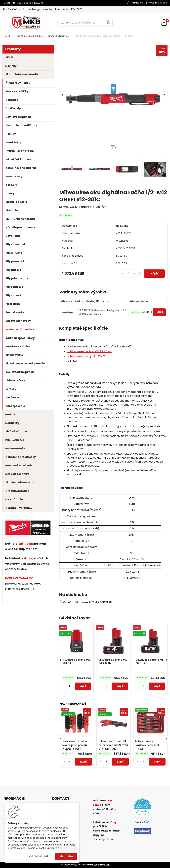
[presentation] (63, 95)
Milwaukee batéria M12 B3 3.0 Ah (76, 662)
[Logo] (25, 23)
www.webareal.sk (98, 865)
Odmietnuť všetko (40, 856)
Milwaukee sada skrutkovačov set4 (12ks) (147, 745)
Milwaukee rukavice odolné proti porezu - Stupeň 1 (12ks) (75, 745)
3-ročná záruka (17, 9)
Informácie (62, 9)
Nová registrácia (158, 3)
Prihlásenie (137, 3)
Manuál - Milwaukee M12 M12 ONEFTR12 (86, 602)
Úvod (7, 36)
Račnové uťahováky (58, 36)
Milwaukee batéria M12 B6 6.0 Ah (150, 662)
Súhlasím (66, 856)
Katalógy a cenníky (41, 9)
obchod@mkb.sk (16, 569)
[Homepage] (4, 9)
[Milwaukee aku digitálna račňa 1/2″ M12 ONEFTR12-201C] (113, 95)
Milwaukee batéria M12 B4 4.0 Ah (113, 662)
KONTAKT (77, 9)
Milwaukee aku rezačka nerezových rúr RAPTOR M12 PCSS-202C (113, 745)
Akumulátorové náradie (29, 36)
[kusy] (129, 274)
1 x (89, 351)
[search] (108, 24)
